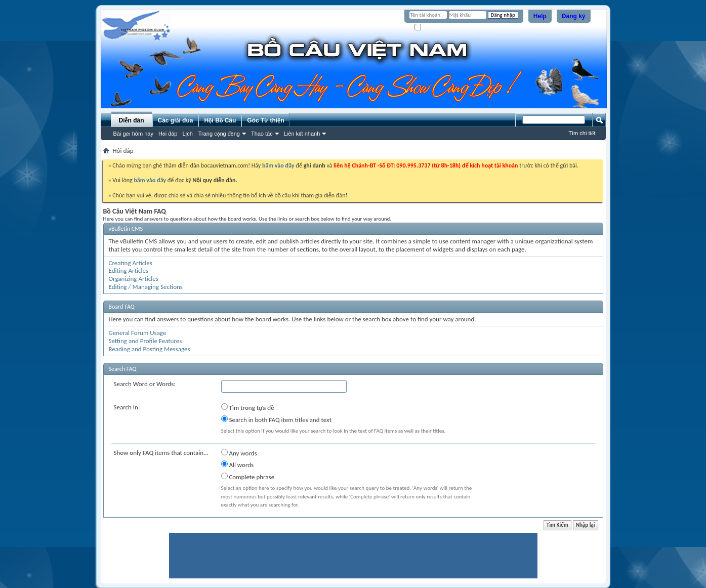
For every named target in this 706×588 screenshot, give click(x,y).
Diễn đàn (131, 120)
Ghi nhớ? (429, 28)
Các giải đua (176, 120)
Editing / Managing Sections (146, 287)
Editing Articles (129, 270)
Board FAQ (122, 307)
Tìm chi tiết (582, 133)
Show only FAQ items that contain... (161, 453)
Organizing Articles (134, 279)
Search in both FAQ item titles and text (276, 419)
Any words (239, 453)
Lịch (188, 134)
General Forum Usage (138, 333)
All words (238, 465)
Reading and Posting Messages (150, 349)
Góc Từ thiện (265, 120)
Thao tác (262, 134)
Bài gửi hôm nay (133, 134)
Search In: (127, 407)
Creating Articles (131, 263)
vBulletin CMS (126, 229)
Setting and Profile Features (146, 341)
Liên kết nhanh (302, 134)
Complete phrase (248, 477)
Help (540, 16)
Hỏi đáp (168, 134)
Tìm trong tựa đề (248, 407)
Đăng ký (574, 16)
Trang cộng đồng (219, 134)
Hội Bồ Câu (220, 120)
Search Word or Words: (145, 384)
